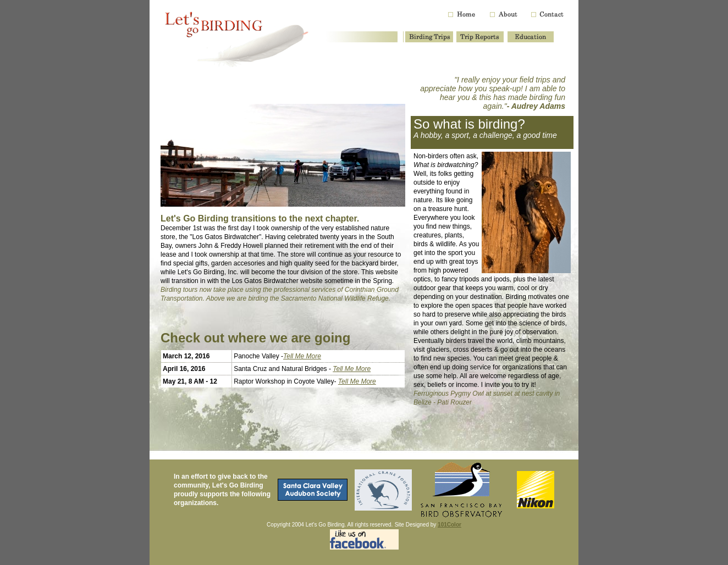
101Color (450, 525)
